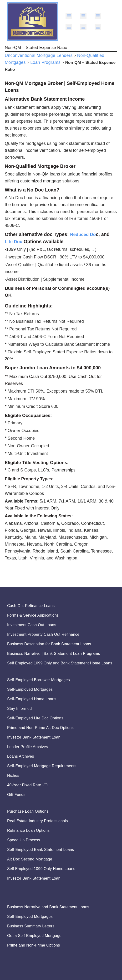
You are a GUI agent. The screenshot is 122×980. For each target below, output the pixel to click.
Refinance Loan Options (28, 830)
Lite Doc (13, 242)
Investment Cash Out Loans (32, 625)
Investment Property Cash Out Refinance (43, 634)
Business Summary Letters (31, 926)
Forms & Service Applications (33, 615)
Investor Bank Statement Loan (34, 737)
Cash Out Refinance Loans (31, 606)
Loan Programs (45, 62)
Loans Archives (21, 756)
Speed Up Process (24, 840)
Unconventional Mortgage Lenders (39, 55)
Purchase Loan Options (28, 811)
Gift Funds (16, 795)
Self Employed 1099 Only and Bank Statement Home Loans (60, 663)
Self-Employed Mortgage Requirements (42, 766)
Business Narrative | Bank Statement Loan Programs (54, 654)
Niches (13, 775)
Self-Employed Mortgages (30, 689)
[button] (69, 16)
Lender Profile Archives (28, 747)
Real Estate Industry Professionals (38, 821)
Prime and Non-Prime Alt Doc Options (40, 728)
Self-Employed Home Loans (32, 699)
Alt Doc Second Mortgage (30, 859)
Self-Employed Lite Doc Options (35, 718)
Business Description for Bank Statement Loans (49, 644)
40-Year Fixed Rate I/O (27, 785)
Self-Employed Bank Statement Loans (41, 850)
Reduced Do (83, 235)
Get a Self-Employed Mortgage (34, 936)
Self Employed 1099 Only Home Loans (41, 869)
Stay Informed (20, 709)
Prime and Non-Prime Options (34, 945)
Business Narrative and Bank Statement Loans (48, 907)
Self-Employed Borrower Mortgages (38, 680)
